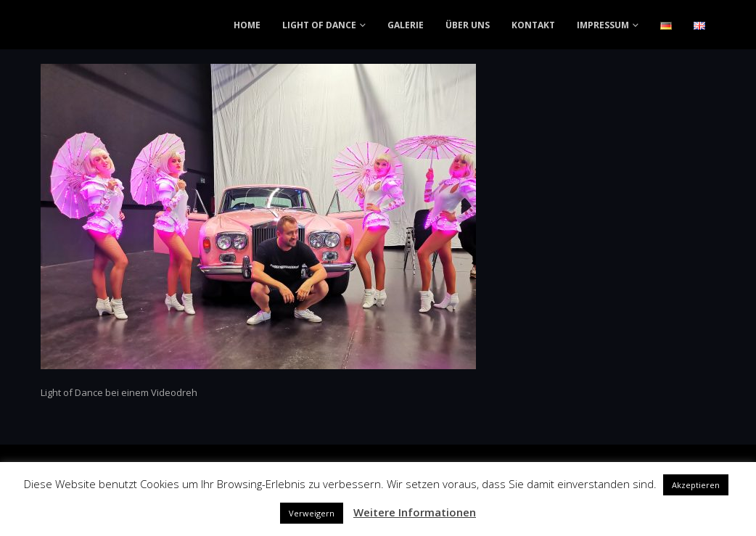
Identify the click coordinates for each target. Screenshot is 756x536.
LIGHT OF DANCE (319, 25)
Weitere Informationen (415, 512)
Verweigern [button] (312, 513)
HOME (247, 25)
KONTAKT (533, 25)
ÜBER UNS (468, 25)
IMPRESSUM (603, 25)
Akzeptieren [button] (696, 485)
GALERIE (406, 25)
